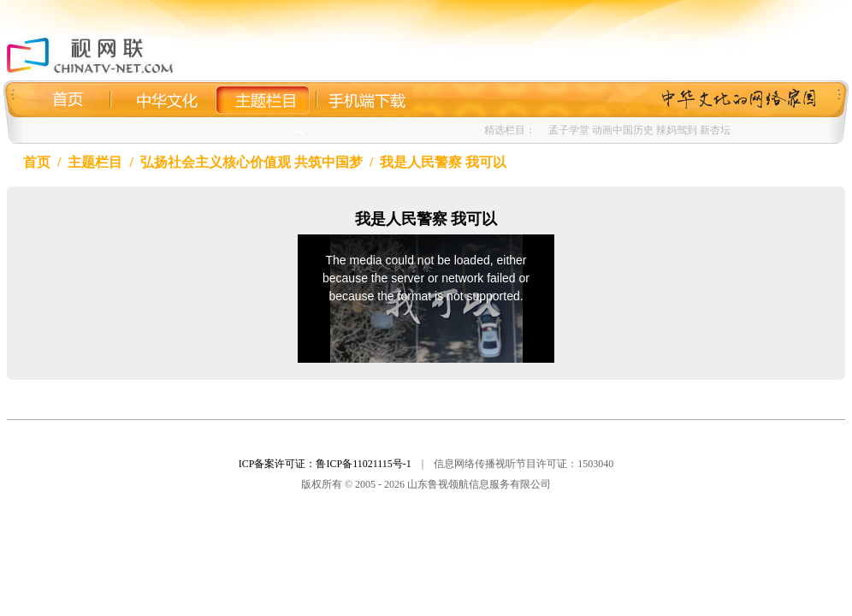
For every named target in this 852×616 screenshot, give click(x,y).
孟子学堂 (569, 130)
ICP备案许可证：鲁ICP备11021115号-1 (325, 464)
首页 (37, 162)
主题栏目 (95, 162)
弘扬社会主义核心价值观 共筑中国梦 (251, 162)
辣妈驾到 (677, 130)
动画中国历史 (623, 130)
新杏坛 (715, 130)
